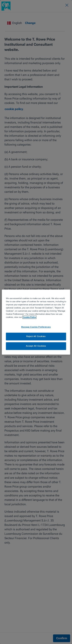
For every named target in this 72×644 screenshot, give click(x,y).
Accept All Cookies (36, 346)
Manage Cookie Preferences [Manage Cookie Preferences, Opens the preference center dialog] (36, 327)
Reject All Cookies (36, 336)
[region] (36, 322)
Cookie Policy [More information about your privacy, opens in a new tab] (29, 317)
